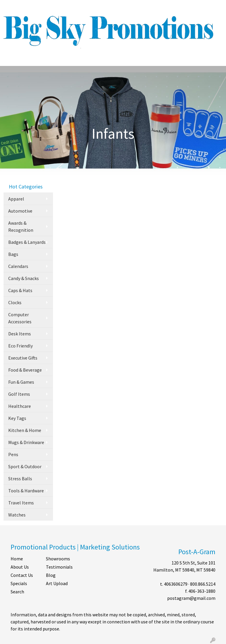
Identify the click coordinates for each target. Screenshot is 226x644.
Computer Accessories (20, 318)
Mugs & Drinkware (26, 442)
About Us (20, 567)
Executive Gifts (23, 358)
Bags (13, 254)
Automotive (20, 211)
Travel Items (21, 503)
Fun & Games (21, 382)
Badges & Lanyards (27, 242)
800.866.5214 (203, 584)
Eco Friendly (20, 346)
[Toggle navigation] (9, 59)
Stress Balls (20, 479)
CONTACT (61, 6)
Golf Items (19, 394)
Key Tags (17, 418)
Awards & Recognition (21, 226)
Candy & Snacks (24, 278)
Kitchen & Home (25, 430)
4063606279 (176, 584)
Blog (51, 575)
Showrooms (58, 559)
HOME (12, 6)
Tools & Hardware (26, 491)
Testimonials (59, 567)
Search (147, 6)
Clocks (15, 302)
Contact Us (22, 575)
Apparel (16, 199)
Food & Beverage (25, 370)
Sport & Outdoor (25, 466)
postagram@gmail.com (191, 598)
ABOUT (30, 6)
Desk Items (20, 334)
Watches (17, 515)
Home (17, 559)
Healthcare (20, 406)
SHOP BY (84, 6)
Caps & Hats (20, 290)
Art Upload (57, 583)
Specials (19, 583)
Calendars (18, 266)
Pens (13, 454)
